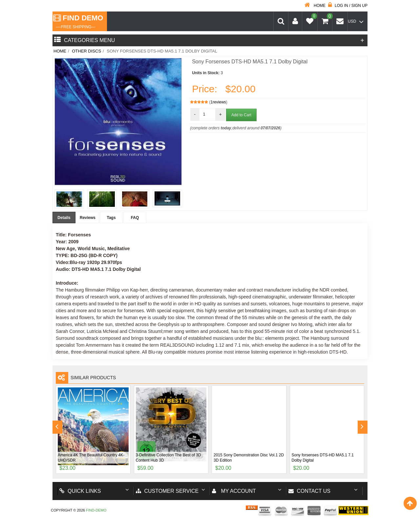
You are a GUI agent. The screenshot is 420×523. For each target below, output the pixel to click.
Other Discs (86, 51)
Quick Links (80, 491)
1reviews (218, 102)
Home (315, 6)
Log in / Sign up (348, 6)
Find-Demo (96, 510)
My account (234, 491)
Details (64, 218)
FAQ (135, 218)
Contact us (310, 491)
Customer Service (167, 491)
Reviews (88, 218)
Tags (111, 218)
